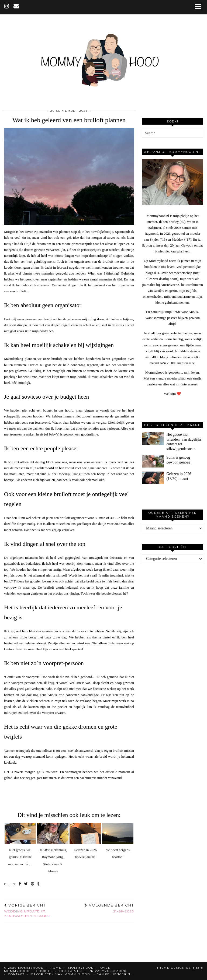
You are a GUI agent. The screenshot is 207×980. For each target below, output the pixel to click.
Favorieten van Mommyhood (61, 974)
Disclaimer (71, 971)
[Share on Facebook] (20, 884)
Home (56, 968)
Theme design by (180, 968)
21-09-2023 (109, 908)
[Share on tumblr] (39, 884)
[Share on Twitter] (26, 884)
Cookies (44, 971)
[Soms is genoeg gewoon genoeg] (153, 461)
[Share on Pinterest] (33, 884)
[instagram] (7, 7)
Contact (16, 974)
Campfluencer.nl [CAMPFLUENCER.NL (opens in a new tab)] (115, 974)
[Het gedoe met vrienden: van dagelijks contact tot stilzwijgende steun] (153, 438)
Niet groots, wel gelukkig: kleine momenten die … (20, 857)
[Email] (16, 7)
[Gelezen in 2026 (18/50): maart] (153, 478)
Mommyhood (81, 968)
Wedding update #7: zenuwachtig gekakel (37, 911)
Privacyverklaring (108, 971)
